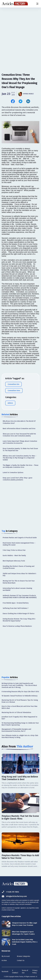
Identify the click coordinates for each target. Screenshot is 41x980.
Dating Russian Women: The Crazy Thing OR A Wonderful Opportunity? (19, 620)
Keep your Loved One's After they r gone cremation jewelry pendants (17, 479)
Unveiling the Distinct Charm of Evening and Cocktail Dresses (19, 567)
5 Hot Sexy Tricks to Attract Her (14, 550)
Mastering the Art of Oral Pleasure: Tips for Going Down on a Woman (20, 701)
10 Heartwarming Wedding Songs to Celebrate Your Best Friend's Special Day (20, 724)
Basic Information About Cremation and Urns (19, 429)
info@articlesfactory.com (14, 896)
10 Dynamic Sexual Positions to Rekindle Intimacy (20, 696)
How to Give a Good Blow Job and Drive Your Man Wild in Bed (19, 707)
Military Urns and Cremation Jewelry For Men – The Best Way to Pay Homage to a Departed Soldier (20, 458)
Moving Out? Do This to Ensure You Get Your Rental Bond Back (19, 582)
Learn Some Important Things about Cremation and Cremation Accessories (20, 442)
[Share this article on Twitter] (20, 101)
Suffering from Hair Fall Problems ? (16, 608)
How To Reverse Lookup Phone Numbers (17, 626)
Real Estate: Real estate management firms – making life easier (19, 544)
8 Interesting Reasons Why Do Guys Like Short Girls (20, 692)
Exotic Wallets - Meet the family (14, 556)
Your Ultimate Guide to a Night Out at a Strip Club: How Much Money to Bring (20, 736)
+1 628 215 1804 (10, 892)
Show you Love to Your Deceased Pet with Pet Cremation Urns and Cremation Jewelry (19, 435)
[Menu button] (37, 4)
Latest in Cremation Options (13, 473)
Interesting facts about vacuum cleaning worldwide (17, 589)
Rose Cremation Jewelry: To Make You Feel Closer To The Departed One (20, 450)
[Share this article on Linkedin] (28, 101)
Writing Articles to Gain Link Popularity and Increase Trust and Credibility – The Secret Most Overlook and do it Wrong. (19, 685)
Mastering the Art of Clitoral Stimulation (16, 712)
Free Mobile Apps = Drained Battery (16, 603)
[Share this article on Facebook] (13, 101)
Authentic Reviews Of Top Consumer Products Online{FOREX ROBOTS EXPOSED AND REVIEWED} (20, 597)
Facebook (5, 972)
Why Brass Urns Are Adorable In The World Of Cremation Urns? (19, 422)
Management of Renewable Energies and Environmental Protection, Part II (16, 730)
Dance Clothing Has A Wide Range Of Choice (19, 614)
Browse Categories (24, 956)
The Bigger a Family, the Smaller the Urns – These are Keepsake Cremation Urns (20, 466)
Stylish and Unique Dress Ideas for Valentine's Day (19, 575)
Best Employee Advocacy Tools (14, 561)
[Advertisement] (20, 30)
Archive (4, 960)
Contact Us (21, 960)
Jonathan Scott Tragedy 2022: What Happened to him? (19, 718)
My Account (6, 956)
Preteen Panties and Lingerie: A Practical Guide (20, 538)
